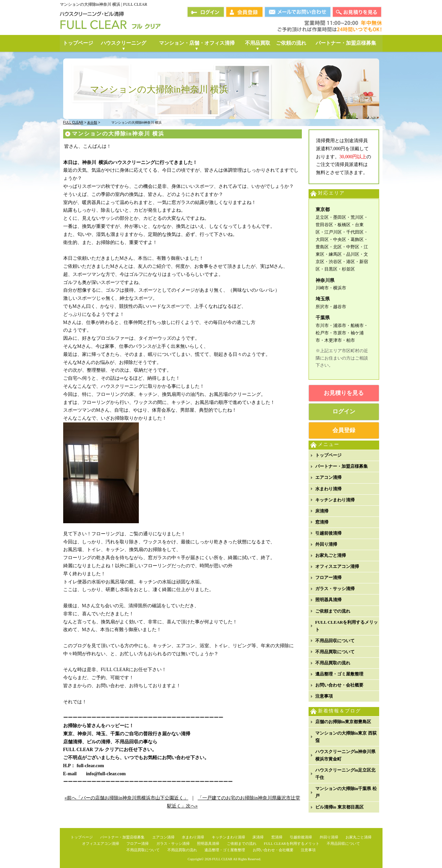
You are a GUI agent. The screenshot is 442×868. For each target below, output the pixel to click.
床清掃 (322, 511)
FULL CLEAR (222, 859)
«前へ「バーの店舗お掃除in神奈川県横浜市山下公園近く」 (126, 798)
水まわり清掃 (328, 489)
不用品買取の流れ (333, 663)
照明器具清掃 (328, 600)
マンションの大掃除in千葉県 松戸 (346, 792)
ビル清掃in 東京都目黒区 (339, 807)
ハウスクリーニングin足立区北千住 (346, 774)
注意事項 (324, 696)
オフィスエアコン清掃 (337, 566)
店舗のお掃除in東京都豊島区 (343, 722)
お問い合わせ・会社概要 (339, 685)
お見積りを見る (344, 393)
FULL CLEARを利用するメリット (347, 626)
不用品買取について (335, 652)
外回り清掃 (326, 544)
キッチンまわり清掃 (335, 500)
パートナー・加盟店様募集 (341, 466)
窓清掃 (322, 522)
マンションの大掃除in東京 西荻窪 (346, 737)
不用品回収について (335, 641)
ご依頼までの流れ (333, 611)
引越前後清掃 (328, 533)
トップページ (328, 455)
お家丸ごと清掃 (331, 555)
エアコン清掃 (328, 477)
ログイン (344, 411)
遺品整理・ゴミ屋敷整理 (339, 674)
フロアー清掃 (328, 577)
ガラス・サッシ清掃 (335, 589)
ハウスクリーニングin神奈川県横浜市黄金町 (346, 755)
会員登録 (344, 430)
